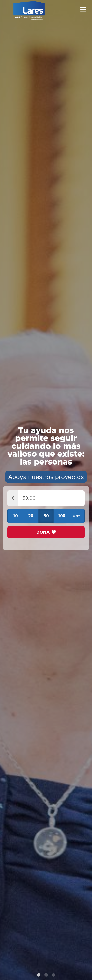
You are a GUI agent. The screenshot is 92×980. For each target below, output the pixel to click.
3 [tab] (53, 975)
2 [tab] (46, 975)
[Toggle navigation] (85, 10)
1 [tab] (39, 975)
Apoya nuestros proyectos (46, 477)
